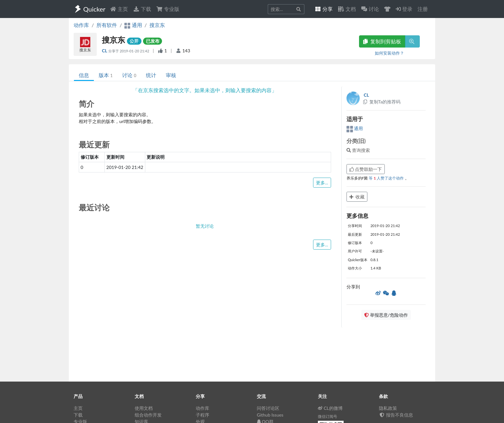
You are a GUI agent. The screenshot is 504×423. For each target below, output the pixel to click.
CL (105, 51)
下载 (142, 9)
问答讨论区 (268, 408)
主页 (119, 9)
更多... (322, 183)
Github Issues (270, 415)
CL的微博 (330, 408)
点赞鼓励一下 (366, 169)
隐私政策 (388, 408)
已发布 (153, 41)
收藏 (357, 197)
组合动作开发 (148, 415)
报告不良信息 (396, 415)
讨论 (129, 75)
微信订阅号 (328, 416)
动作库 (81, 25)
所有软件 (107, 25)
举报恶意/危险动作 (386, 315)
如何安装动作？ (389, 53)
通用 (355, 128)
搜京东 (157, 25)
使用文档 (144, 408)
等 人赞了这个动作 (387, 178)
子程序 (203, 415)
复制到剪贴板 (382, 41)
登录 (404, 9)
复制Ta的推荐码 (382, 102)
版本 (106, 75)
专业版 (168, 9)
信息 (84, 75)
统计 (151, 75)
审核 (171, 75)
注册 (423, 9)
